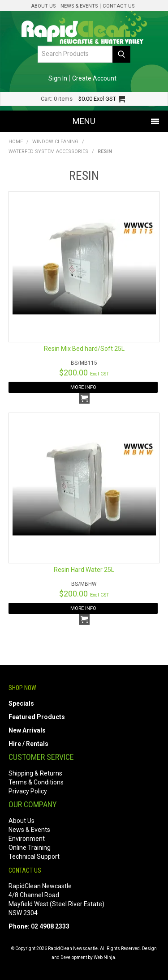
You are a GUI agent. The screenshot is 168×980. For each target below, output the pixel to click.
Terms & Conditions (36, 782)
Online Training (30, 848)
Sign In (58, 78)
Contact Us (118, 6)
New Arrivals (27, 730)
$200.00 (84, 373)
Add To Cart (84, 398)
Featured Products (37, 717)
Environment (27, 839)
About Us (43, 6)
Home (16, 142)
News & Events (79, 6)
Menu (84, 121)
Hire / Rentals (28, 744)
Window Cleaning (55, 142)
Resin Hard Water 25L (84, 570)
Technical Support (34, 856)
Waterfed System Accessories (48, 151)
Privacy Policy (28, 791)
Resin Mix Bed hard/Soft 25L (84, 349)
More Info (83, 387)
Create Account (94, 78)
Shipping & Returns (35, 773)
